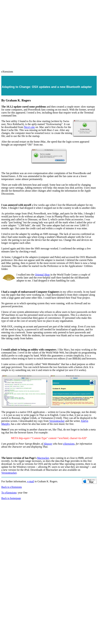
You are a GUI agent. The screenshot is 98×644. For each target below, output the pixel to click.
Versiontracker (57, 421)
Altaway (48, 444)
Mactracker (43, 458)
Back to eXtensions (12, 487)
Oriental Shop (42, 275)
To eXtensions (9, 493)
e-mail (31, 481)
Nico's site (29, 127)
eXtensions (69, 444)
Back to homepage (11, 498)
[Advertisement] (31, 34)
